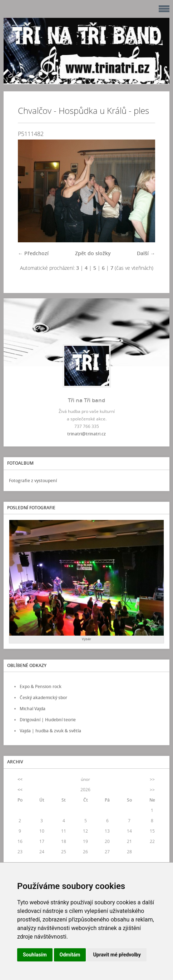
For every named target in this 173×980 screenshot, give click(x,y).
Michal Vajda (33, 709)
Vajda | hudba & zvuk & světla (50, 731)
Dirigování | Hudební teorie (48, 720)
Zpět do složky (93, 253)
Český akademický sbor (43, 698)
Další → (146, 253)
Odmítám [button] (70, 955)
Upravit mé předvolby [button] (117, 955)
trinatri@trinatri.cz (86, 434)
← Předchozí (33, 253)
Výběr (86, 639)
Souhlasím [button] (35, 955)
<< (20, 779)
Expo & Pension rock (41, 686)
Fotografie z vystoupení (33, 481)
